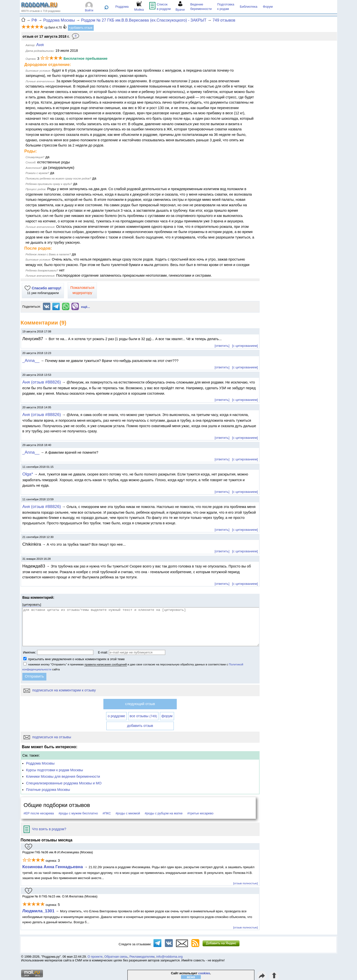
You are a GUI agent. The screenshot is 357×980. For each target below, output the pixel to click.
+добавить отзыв (81, 28)
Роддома (122, 7)
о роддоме (116, 716)
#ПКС (107, 813)
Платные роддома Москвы (48, 790)
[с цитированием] (245, 346)
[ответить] (222, 346)
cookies (204, 973)
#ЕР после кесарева (39, 813)
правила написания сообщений (106, 664)
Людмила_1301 (38, 911)
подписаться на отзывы (47, 737)
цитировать (32, 605)
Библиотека (249, 7)
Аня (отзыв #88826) (42, 382)
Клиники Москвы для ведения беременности (63, 776)
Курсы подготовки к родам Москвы (55, 770)
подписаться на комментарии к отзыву (60, 690)
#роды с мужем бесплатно (78, 813)
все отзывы (143, 716)
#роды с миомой (128, 813)
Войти (89, 10)
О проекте (95, 957)
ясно (191, 977)
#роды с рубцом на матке (164, 813)
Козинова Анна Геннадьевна (53, 867)
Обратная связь (116, 957)
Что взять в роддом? (45, 829)
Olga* (28, 474)
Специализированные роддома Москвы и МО (64, 783)
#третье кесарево (200, 813)
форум (167, 716)
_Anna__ (31, 360)
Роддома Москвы (40, 763)
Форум (268, 7)
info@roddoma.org (169, 957)
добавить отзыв (140, 726)
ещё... (86, 307)
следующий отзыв (140, 704)
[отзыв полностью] (246, 883)
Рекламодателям (142, 957)
